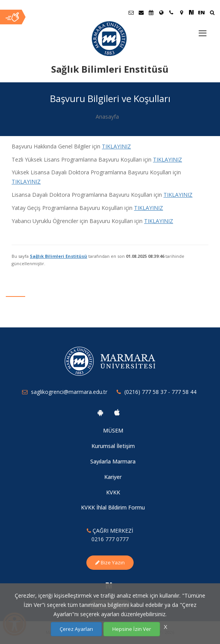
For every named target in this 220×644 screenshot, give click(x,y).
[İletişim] (171, 12)
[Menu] (203, 30)
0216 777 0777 (110, 539)
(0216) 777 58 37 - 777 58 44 (160, 392)
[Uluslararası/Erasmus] (161, 12)
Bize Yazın (110, 562)
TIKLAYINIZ (159, 221)
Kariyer (113, 477)
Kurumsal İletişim (113, 446)
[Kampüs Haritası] (181, 12)
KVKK (113, 492)
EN (201, 12)
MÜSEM (113, 430)
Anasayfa (107, 117)
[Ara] (212, 13)
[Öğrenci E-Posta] (131, 12)
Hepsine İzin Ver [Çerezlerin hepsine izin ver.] (132, 629)
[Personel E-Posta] (141, 12)
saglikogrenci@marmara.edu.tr (69, 392)
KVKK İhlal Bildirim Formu (113, 507)
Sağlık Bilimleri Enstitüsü (58, 256)
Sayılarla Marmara (113, 461)
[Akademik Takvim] (151, 12)
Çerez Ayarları (76, 629)
